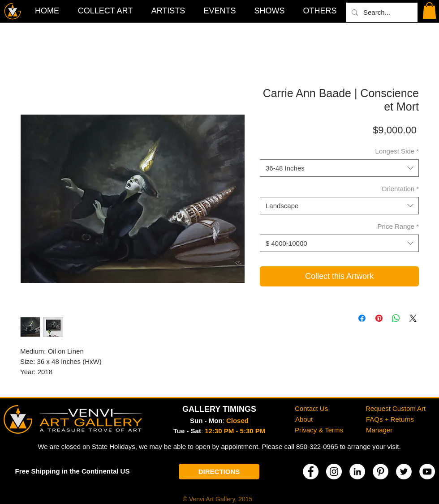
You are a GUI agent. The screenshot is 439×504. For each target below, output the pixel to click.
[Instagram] (334, 472)
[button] (320, 11)
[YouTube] (427, 472)
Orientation (400, 189)
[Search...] (381, 12)
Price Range (398, 226)
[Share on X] (413, 318)
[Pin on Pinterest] (379, 318)
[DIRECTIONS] (219, 472)
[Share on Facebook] (362, 318)
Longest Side (397, 151)
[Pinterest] (381, 472)
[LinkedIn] (357, 472)
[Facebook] (311, 472)
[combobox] (339, 168)
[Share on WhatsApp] (396, 318)
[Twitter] (404, 472)
